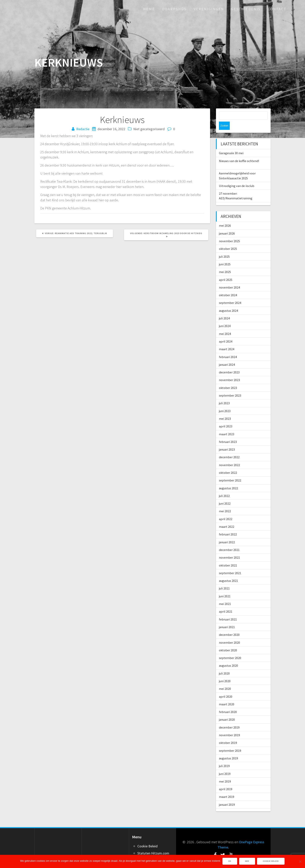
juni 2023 (225, 403)
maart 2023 (227, 426)
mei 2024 (225, 325)
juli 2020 (224, 665)
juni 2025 (225, 256)
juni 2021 (225, 588)
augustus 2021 (228, 572)
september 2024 (230, 294)
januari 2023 (227, 441)
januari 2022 (227, 534)
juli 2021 (224, 580)
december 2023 (229, 364)
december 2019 (229, 719)
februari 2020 (228, 704)
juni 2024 (225, 318)
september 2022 (230, 472)
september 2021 (230, 565)
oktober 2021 (228, 557)
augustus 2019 (228, 750)
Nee (248, 862)
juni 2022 (225, 495)
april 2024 (226, 333)
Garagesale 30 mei (231, 145)
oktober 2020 (228, 642)
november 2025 (229, 233)
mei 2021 (225, 596)
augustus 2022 (228, 480)
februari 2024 (228, 349)
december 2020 (229, 626)
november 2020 (229, 634)
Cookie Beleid (147, 838)
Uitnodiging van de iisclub (237, 178)
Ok (230, 862)
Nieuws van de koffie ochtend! (239, 153)
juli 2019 (224, 758)
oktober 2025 (228, 240)
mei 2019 (225, 773)
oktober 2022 (228, 464)
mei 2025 (225, 264)
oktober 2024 (228, 287)
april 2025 (226, 271)
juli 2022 (224, 488)
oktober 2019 (228, 734)
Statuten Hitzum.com (153, 845)
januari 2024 (227, 356)
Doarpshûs (174, 9)
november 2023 (229, 372)
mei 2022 (225, 503)
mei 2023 (225, 410)
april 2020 (226, 688)
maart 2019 (227, 788)
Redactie (83, 129)
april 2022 (226, 511)
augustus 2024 (228, 302)
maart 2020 (227, 696)
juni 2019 (225, 765)
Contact (277, 9)
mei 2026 (225, 217)
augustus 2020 (228, 657)
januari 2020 (227, 711)
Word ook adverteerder (155, 852)
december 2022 (229, 449)
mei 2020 (225, 680)
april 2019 (226, 781)
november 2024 (229, 279)
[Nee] (300, 862)
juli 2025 (224, 248)
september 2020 (230, 650)
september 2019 (230, 742)
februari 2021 (228, 611)
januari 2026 (227, 225)
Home (149, 9)
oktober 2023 (228, 379)
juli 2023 (224, 395)
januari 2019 (227, 796)
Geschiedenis (246, 9)
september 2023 (230, 387)
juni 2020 (225, 673)
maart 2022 (227, 518)
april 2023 (226, 418)
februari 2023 (228, 434)
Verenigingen (209, 9)
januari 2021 (227, 619)
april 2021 (226, 603)
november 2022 (229, 457)
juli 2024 (224, 310)
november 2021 (229, 549)
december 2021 (229, 542)
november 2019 (229, 727)
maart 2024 (227, 341)
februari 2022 (228, 526)
